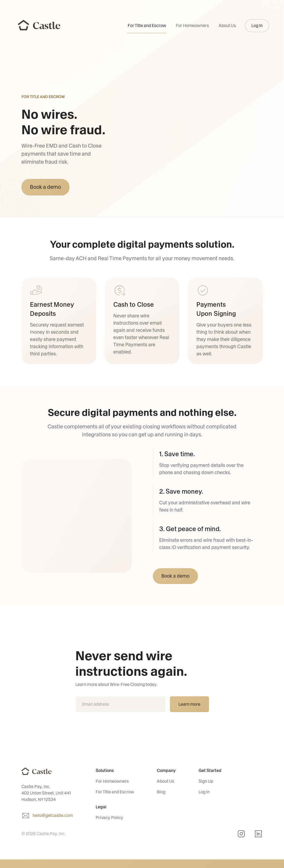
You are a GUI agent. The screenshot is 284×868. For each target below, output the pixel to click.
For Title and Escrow (147, 26)
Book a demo (45, 187)
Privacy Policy (109, 818)
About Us (227, 26)
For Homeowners (192, 26)
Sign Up (206, 781)
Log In (257, 26)
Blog (161, 792)
